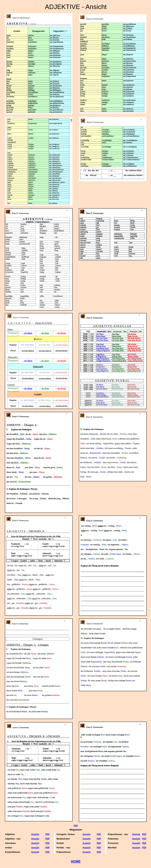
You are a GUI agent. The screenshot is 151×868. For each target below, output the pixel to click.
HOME (76, 861)
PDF (76, 826)
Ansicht (86, 834)
